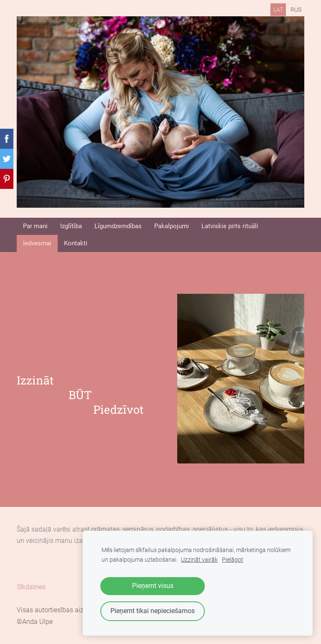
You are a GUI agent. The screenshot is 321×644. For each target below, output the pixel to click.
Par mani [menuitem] (35, 226)
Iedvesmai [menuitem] (37, 243)
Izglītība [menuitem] (71, 226)
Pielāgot (233, 560)
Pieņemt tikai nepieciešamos (153, 611)
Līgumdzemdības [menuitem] (118, 226)
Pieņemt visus (153, 586)
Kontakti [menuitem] (76, 243)
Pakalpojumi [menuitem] (172, 226)
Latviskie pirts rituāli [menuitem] (230, 226)
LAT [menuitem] (278, 10)
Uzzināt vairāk (199, 560)
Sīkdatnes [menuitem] (31, 587)
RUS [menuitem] (296, 10)
